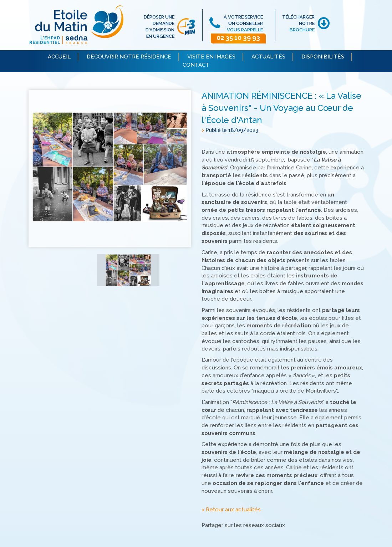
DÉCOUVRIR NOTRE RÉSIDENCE (129, 57)
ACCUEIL (59, 57)
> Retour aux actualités (231, 510)
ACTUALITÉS (268, 57)
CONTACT (196, 65)
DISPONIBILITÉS (323, 57)
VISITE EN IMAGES (211, 57)
